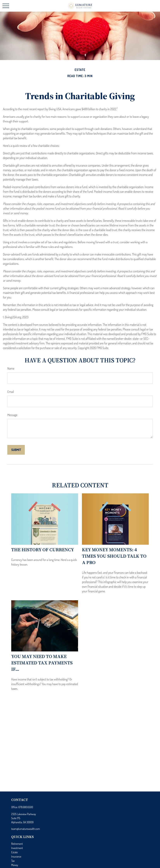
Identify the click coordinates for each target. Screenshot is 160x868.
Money (15, 865)
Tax (13, 861)
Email (11, 392)
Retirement (17, 844)
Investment (17, 848)
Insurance (16, 856)
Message (12, 415)
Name (11, 368)
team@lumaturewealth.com (26, 829)
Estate (14, 852)
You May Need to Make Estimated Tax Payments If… (42, 663)
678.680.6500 (26, 807)
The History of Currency (43, 550)
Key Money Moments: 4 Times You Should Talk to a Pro (114, 556)
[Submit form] (16, 450)
